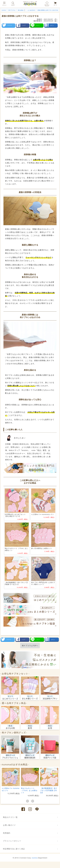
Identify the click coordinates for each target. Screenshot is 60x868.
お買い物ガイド (9, 825)
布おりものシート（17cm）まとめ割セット (29, 790)
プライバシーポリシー (12, 841)
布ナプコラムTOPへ (30, 645)
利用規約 (7, 833)
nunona (35, 858)
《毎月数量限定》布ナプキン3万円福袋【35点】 (49, 790)
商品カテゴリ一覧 (10, 817)
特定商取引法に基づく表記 (14, 849)
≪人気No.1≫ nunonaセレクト (10, 789)
